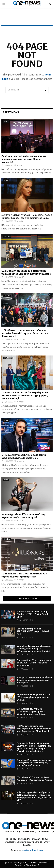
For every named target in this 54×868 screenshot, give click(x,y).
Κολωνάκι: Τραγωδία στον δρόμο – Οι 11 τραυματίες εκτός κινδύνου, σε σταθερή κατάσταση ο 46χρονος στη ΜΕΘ (34, 796)
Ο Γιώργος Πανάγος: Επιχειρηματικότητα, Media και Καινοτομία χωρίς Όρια (24, 456)
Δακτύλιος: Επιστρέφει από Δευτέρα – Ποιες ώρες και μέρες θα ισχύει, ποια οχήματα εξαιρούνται (34, 763)
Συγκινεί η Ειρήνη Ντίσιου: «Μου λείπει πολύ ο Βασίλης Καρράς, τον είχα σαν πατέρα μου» (27, 216)
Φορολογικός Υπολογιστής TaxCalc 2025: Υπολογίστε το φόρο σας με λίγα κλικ (34, 697)
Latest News (10, 112)
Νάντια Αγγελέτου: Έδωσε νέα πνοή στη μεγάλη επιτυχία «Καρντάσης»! (23, 516)
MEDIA (6, 121)
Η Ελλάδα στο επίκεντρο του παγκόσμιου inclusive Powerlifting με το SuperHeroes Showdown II (25, 333)
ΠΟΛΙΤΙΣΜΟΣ (8, 358)
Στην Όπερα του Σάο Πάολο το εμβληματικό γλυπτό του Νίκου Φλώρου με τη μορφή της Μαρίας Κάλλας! (25, 396)
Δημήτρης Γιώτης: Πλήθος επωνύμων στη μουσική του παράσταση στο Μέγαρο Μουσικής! (24, 159)
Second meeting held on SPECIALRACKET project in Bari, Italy (33, 631)
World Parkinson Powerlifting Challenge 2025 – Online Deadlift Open (33, 614)
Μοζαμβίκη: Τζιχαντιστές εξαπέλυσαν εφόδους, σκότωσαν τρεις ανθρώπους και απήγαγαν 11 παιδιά (34, 649)
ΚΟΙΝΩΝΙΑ (7, 539)
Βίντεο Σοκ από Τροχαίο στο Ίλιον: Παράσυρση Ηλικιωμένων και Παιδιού (34, 779)
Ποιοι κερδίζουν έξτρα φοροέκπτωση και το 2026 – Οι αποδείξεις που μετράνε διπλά (34, 663)
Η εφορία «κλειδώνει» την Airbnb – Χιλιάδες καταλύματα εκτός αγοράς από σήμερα (34, 680)
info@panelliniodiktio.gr (32, 850)
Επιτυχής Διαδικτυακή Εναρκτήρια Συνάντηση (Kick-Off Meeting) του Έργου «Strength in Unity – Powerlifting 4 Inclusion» (34, 747)
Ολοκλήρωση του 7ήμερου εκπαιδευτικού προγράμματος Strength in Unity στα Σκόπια (26, 272)
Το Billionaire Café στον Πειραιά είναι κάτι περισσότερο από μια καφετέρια (24, 575)
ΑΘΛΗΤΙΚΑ (7, 236)
